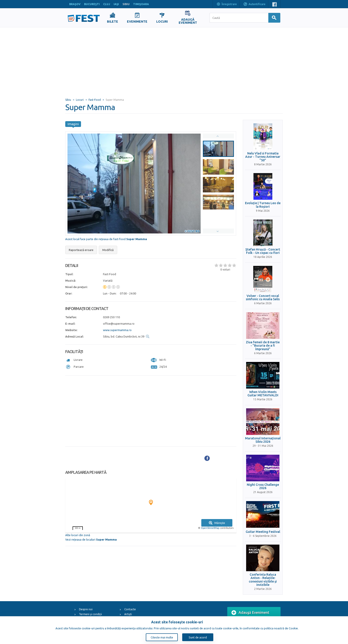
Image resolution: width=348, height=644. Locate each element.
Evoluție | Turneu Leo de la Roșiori (263, 205)
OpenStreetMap (210, 528)
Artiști (128, 614)
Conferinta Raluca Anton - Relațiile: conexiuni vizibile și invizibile (263, 580)
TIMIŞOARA (141, 4)
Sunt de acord (198, 637)
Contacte (130, 609)
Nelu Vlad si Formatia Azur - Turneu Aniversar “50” (263, 157)
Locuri (80, 100)
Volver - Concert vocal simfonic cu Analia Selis (263, 298)
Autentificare (254, 4)
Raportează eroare (81, 250)
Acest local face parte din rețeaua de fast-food (106, 239)
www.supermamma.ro (117, 330)
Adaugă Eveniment (250, 613)
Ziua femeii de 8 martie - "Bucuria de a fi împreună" (263, 346)
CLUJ (107, 4)
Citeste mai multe (162, 637)
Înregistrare (227, 4)
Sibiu (68, 100)
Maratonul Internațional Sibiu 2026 (263, 440)
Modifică (108, 250)
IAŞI (116, 4)
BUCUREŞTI (92, 4)
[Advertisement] (174, 61)
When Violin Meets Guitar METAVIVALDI (263, 394)
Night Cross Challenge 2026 (263, 486)
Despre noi (86, 609)
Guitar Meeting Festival (263, 532)
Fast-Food (95, 100)
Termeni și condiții (90, 614)
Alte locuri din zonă (78, 535)
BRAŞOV (75, 4)
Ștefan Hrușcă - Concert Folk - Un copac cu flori (263, 251)
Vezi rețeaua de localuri (91, 539)
